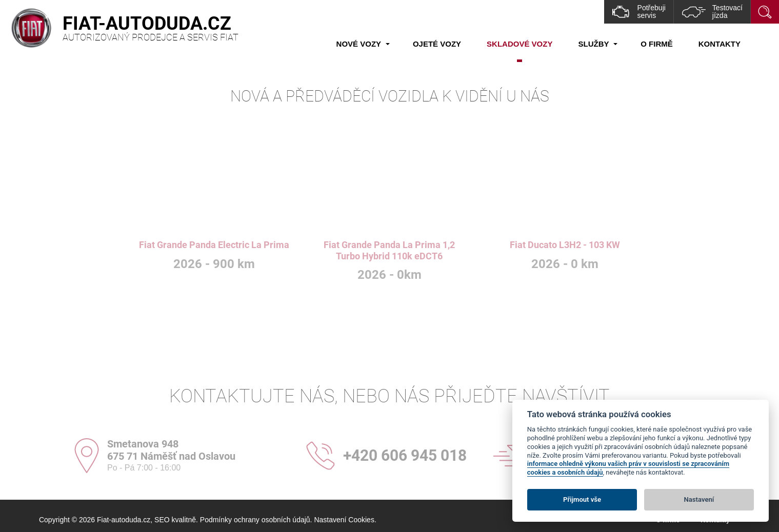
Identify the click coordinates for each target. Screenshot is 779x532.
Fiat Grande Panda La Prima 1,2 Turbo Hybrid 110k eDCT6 (389, 250)
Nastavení (699, 499)
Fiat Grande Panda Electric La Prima (214, 245)
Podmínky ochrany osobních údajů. (256, 520)
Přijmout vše (582, 499)
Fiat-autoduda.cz (124, 520)
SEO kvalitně (175, 520)
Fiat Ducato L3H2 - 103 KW (565, 245)
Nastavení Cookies (344, 520)
